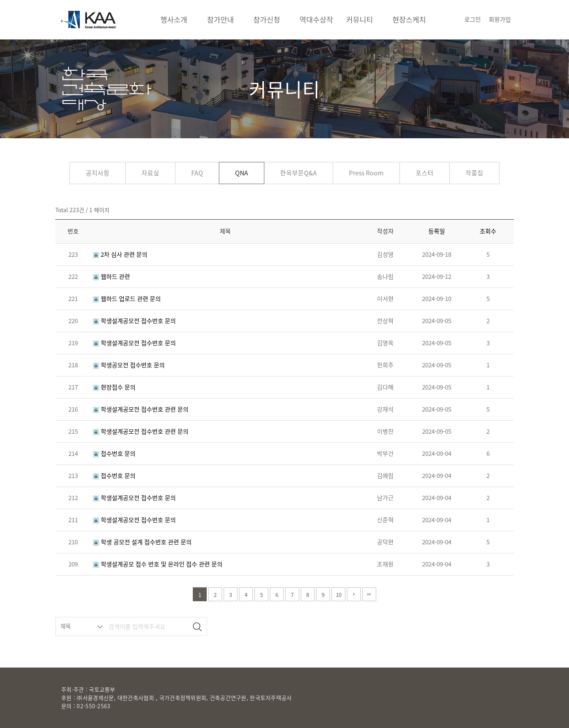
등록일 (437, 231)
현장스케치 (409, 20)
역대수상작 (316, 20)
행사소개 (174, 20)
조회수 (488, 231)
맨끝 (369, 594)
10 (339, 595)
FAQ (197, 173)
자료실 (150, 173)
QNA (242, 173)
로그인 (473, 19)
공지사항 (98, 173)
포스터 (425, 173)
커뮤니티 (360, 20)
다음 (354, 594)
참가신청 (267, 20)
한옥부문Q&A (299, 173)
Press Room (366, 173)
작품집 (474, 173)
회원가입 (500, 19)
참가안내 (220, 20)
